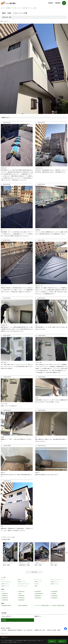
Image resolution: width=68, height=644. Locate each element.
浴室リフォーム (55, 584)
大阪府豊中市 (5, 594)
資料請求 (58, 3)
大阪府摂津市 (38, 591)
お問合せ (51, 3)
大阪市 (20, 594)
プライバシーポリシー (32, 640)
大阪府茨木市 (21, 591)
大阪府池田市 (21, 600)
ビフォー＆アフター (6, 616)
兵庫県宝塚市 (5, 600)
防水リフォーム (5, 586)
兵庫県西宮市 (38, 596)
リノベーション (38, 580)
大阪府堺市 (54, 594)
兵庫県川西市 (38, 598)
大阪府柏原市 (54, 598)
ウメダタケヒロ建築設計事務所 (42, 605)
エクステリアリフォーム (24, 584)
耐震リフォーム (55, 582)
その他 (36, 584)
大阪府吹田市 (5, 598)
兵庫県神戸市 (5, 596)
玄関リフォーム (22, 582)
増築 (36, 586)
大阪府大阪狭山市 (39, 594)
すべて (3, 580)
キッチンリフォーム (6, 582)
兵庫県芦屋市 (21, 596)
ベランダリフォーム (23, 586)
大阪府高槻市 (54, 591)
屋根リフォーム (38, 582)
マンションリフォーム (56, 580)
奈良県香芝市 (21, 598)
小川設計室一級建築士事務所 (58, 605)
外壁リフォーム (5, 584)
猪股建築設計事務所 (6, 605)
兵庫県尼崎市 (54, 596)
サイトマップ (5, 633)
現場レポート (38, 616)
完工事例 (4, 620)
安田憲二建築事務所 (23, 605)
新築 (19, 580)
